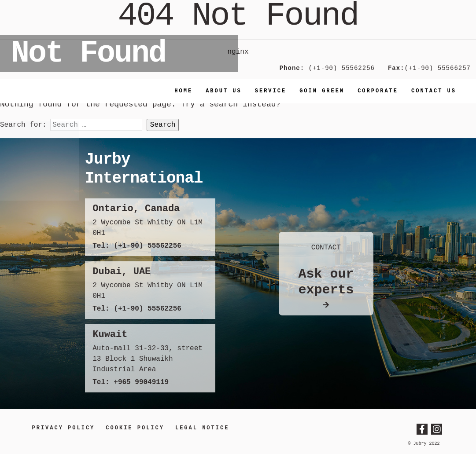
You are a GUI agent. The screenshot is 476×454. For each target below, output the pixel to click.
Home (183, 91)
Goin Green (322, 91)
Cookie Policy (135, 428)
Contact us (434, 91)
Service (271, 91)
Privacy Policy (64, 428)
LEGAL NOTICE (202, 428)
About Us (224, 91)
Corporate (378, 91)
